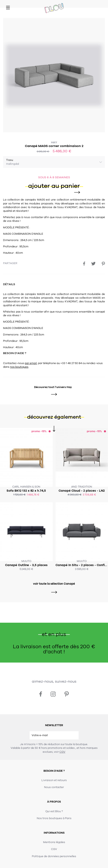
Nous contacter (54, 787)
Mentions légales (54, 842)
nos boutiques (19, 367)
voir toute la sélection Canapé (54, 584)
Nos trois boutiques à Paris (54, 818)
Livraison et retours (54, 780)
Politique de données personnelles (54, 856)
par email (31, 363)
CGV (62, 752)
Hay (54, 142)
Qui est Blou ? (54, 811)
